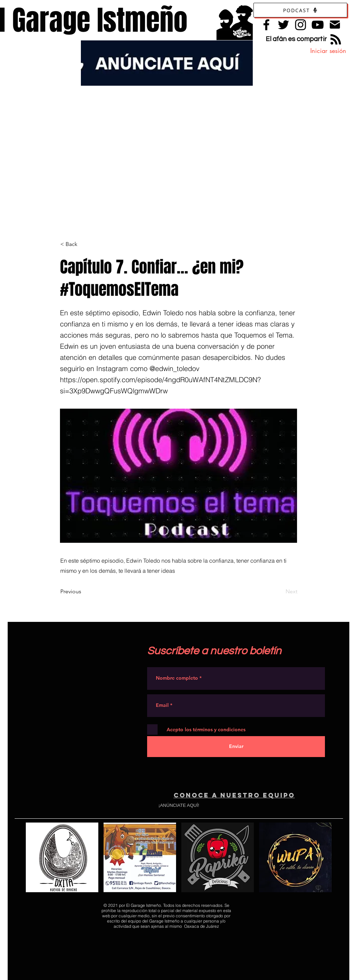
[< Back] (83, 244)
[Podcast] (300, 10)
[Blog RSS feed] (336, 40)
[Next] (280, 592)
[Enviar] (236, 747)
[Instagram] (301, 25)
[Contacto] (335, 25)
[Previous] (83, 592)
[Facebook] (266, 25)
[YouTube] (318, 25)
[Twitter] (283, 25)
